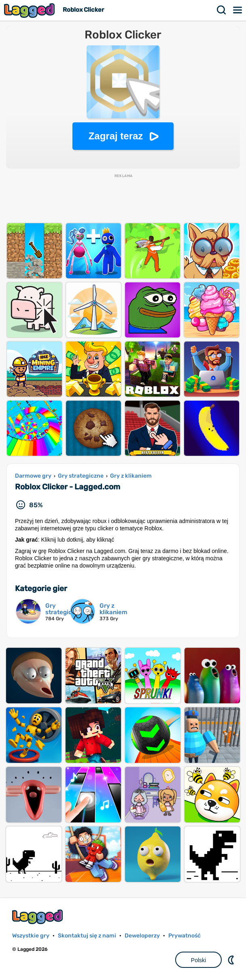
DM (232, 960)
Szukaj (222, 10)
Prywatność (184, 936)
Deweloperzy (142, 936)
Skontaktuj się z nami (87, 936)
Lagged (30, 10)
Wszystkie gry (31, 936)
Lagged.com (38, 917)
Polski (198, 960)
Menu (238, 10)
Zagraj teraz (116, 136)
